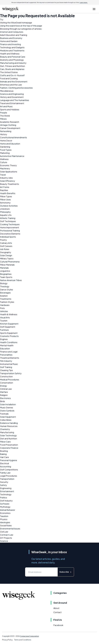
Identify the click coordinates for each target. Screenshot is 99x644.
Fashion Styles (7, 302)
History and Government (12, 97)
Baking (3, 454)
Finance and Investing (10, 44)
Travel (3, 175)
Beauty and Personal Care (13, 57)
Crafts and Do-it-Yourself (12, 75)
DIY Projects (6, 538)
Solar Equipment (8, 417)
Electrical (4, 463)
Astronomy (5, 203)
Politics (3, 498)
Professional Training (10, 231)
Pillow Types (6, 196)
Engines (4, 339)
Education (5, 349)
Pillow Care (5, 442)
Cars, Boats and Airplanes (12, 69)
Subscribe (66, 572)
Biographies (6, 274)
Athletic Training (8, 218)
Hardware (5, 305)
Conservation (6, 383)
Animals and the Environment (14, 82)
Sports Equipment (9, 333)
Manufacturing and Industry (13, 63)
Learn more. (84, 2)
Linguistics (5, 271)
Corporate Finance (9, 448)
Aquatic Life (6, 215)
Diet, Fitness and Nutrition (13, 66)
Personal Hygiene (8, 460)
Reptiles (4, 190)
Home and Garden (9, 41)
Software (5, 504)
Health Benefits (8, 193)
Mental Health (7, 345)
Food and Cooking (9, 78)
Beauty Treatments (9, 184)
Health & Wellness (9, 314)
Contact (57, 612)
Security (4, 482)
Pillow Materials (7, 265)
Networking (6, 131)
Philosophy (5, 212)
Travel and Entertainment (12, 103)
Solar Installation (8, 404)
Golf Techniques (8, 221)
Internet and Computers (12, 32)
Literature (5, 209)
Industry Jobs (6, 178)
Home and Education (10, 144)
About (56, 608)
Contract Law (7, 535)
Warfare (4, 392)
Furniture (4, 330)
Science (4, 541)
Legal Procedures (8, 476)
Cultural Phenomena (10, 262)
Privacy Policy (7, 640)
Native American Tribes (11, 280)
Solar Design (6, 255)
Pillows (3, 119)
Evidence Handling (9, 423)
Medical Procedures (10, 380)
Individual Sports (8, 237)
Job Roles (5, 249)
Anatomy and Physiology (12, 60)
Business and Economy (11, 38)
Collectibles (6, 420)
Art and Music (6, 106)
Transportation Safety (11, 373)
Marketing (5, 153)
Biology (4, 283)
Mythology (5, 507)
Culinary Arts (6, 243)
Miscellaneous (7, 91)
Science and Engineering (12, 94)
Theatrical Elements (10, 358)
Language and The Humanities (15, 100)
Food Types (6, 150)
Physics (4, 519)
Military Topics (7, 258)
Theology (5, 286)
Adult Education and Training (14, 35)
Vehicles (4, 311)
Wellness (4, 159)
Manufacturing (7, 432)
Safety (3, 485)
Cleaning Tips (6, 370)
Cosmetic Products (9, 336)
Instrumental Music (9, 364)
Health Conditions (9, 342)
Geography (6, 252)
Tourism (4, 321)
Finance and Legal (9, 352)
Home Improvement (10, 227)
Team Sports (6, 277)
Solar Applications (9, 172)
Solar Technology (8, 435)
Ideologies (5, 522)
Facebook (58, 625)
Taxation (4, 516)
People (3, 113)
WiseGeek (16, 23)
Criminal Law (6, 389)
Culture (4, 162)
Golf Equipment (8, 327)
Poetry (3, 240)
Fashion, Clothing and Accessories (16, 88)
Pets (2, 308)
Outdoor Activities (9, 206)
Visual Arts (5, 317)
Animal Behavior (8, 510)
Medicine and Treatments (12, 51)
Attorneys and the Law (11, 85)
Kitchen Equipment (9, 324)
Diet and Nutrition (8, 439)
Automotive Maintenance (12, 156)
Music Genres (6, 407)
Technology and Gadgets (12, 47)
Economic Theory (8, 165)
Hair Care (4, 457)
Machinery (5, 168)
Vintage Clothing (8, 125)
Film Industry (6, 361)
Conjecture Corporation (29, 636)
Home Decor (6, 141)
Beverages (5, 293)
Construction (6, 376)
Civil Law (4, 532)
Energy (3, 386)
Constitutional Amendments (13, 137)
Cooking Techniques (10, 224)
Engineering (6, 488)
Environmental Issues (10, 529)
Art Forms (5, 187)
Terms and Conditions (23, 640)
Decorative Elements (10, 234)
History (3, 134)
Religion (4, 395)
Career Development (10, 128)
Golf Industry (6, 501)
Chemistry (5, 429)
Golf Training (6, 367)
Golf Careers (6, 246)
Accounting (6, 466)
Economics (5, 513)
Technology (6, 494)
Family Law (5, 473)
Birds (2, 401)
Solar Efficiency (7, 181)
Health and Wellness (10, 54)
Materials (4, 268)
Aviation (4, 296)
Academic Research (10, 122)
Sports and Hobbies (10, 109)
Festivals (4, 414)
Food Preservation (9, 445)
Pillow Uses (5, 200)
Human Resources (9, 426)
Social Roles (6, 525)
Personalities (6, 355)
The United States (9, 72)
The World (5, 116)
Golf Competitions (9, 470)
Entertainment (7, 491)
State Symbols (7, 411)
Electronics (5, 398)
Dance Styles (6, 290)
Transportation (7, 479)
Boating (4, 451)
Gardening (5, 147)
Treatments (6, 299)
